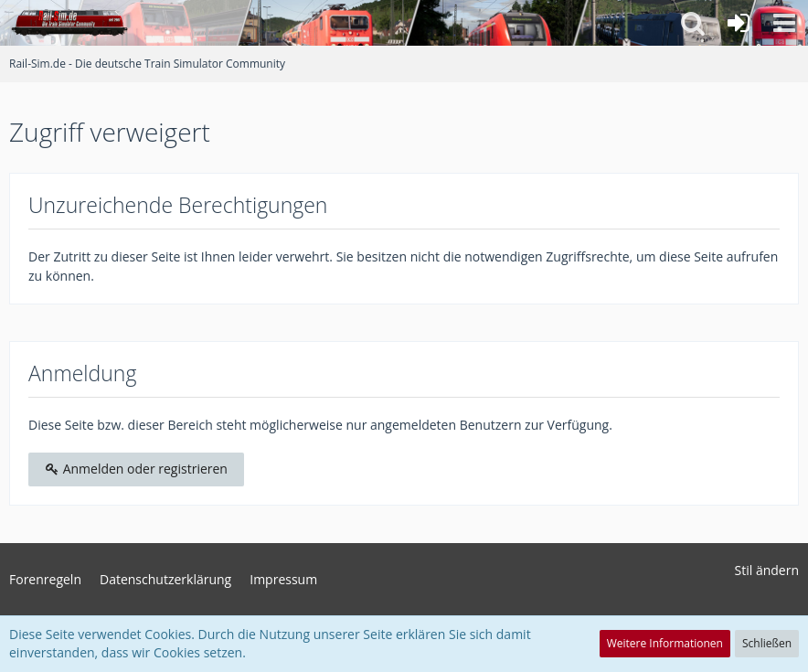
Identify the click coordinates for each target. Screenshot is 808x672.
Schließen (767, 643)
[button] (784, 23)
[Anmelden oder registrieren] (739, 23)
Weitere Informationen (665, 643)
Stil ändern (767, 570)
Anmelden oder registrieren (136, 469)
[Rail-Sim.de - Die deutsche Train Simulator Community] (69, 23)
